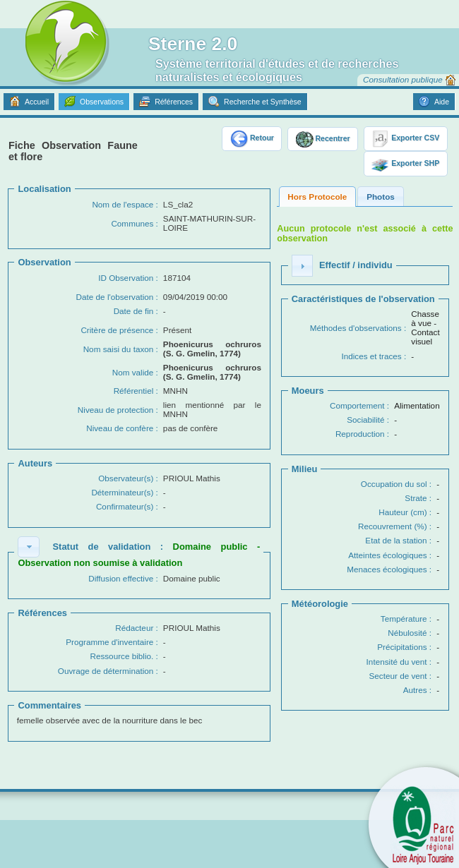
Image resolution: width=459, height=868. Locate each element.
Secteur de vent (398, 676)
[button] (28, 547)
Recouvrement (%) (393, 526)
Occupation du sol (394, 484)
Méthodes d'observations (356, 328)
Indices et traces (371, 356)
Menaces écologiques (387, 569)
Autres (415, 690)
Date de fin (134, 311)
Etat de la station (396, 540)
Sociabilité (365, 420)
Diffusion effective (121, 578)
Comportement (357, 405)
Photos (381, 197)
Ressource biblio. (121, 656)
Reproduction (360, 434)
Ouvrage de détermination (106, 671)
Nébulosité (407, 633)
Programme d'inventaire (109, 642)
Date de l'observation (115, 297)
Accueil (37, 102)
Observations (102, 102)
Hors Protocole (317, 197)
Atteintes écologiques (387, 555)
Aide (442, 102)
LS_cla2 (178, 204)
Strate (416, 498)
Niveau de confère (120, 428)
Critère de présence (117, 330)
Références (174, 102)
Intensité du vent (397, 662)
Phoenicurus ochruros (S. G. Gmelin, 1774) (212, 349)
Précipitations (402, 647)
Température (404, 619)
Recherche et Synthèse (263, 102)
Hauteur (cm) (403, 512)
